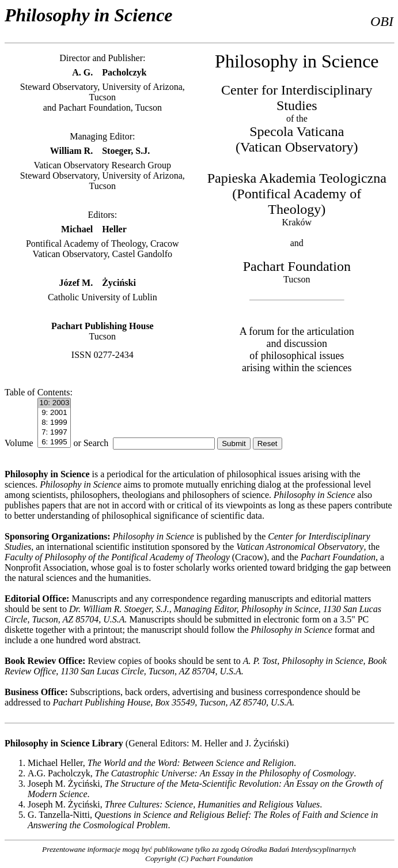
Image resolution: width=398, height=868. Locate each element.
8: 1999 (54, 423)
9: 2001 (54, 413)
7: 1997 (54, 433)
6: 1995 (54, 442)
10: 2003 (54, 403)
